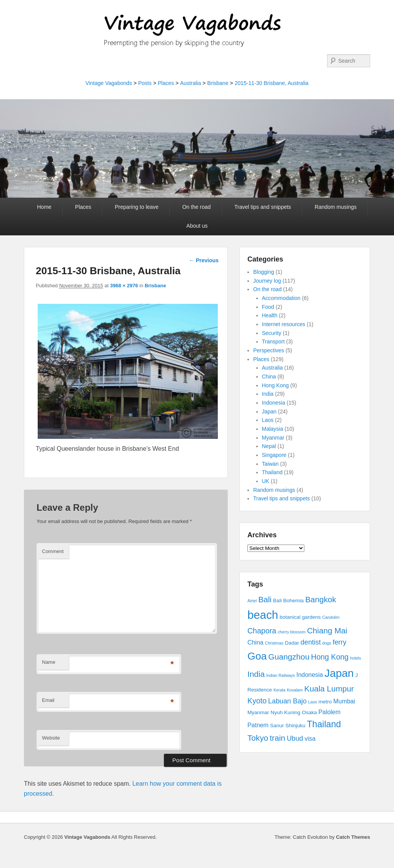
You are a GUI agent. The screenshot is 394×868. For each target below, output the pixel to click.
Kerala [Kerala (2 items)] (280, 690)
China (269, 377)
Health (270, 315)
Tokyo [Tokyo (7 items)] (258, 738)
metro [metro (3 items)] (325, 702)
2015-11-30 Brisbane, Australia (272, 83)
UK (266, 481)
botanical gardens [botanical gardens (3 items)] (300, 617)
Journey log (267, 281)
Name (49, 662)
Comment (53, 551)
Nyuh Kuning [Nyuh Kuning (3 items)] (285, 712)
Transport (273, 342)
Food (268, 307)
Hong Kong (275, 385)
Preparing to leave (137, 207)
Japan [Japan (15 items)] (339, 673)
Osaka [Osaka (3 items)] (310, 712)
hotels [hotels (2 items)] (356, 658)
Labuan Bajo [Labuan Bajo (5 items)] (287, 701)
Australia (190, 83)
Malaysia (273, 429)
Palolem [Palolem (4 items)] (329, 712)
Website (51, 738)
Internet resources (284, 324)
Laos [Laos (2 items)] (313, 702)
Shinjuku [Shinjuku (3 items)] (295, 726)
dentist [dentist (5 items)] (311, 642)
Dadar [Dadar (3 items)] (292, 643)
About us (197, 226)
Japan (269, 412)
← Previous (204, 260)
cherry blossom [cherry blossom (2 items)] (292, 632)
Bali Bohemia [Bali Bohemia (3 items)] (289, 601)
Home (44, 207)
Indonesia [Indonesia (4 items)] (310, 675)
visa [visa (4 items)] (310, 739)
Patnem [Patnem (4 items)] (258, 725)
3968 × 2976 (124, 286)
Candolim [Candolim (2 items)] (331, 617)
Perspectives (269, 350)
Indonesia (274, 403)
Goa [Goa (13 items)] (257, 656)
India (268, 394)
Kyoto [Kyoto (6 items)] (257, 701)
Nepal (269, 446)
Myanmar (273, 438)
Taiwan (270, 464)
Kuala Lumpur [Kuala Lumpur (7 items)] (329, 689)
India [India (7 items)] (256, 674)
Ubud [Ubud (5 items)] (295, 738)
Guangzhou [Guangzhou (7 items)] (289, 657)
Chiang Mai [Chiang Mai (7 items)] (327, 631)
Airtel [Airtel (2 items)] (252, 601)
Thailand (272, 472)
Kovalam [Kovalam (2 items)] (295, 690)
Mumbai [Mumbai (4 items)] (344, 701)
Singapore (274, 455)
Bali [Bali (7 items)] (265, 599)
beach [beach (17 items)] (263, 615)
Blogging (264, 272)
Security (272, 333)
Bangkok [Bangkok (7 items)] (321, 599)
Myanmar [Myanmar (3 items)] (258, 712)
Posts (145, 83)
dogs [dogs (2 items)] (326, 643)
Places (166, 83)
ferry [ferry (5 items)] (339, 642)
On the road (197, 207)
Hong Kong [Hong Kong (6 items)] (330, 657)
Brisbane (218, 83)
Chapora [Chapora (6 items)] (262, 631)
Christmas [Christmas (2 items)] (274, 643)
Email (48, 700)
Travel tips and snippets (263, 207)
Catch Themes (353, 837)
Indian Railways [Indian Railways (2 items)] (281, 675)
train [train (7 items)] (277, 738)
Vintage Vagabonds (109, 83)
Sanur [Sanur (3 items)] (277, 726)
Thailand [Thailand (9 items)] (324, 724)
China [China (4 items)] (255, 642)
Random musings (336, 207)
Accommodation (281, 298)
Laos (268, 420)
